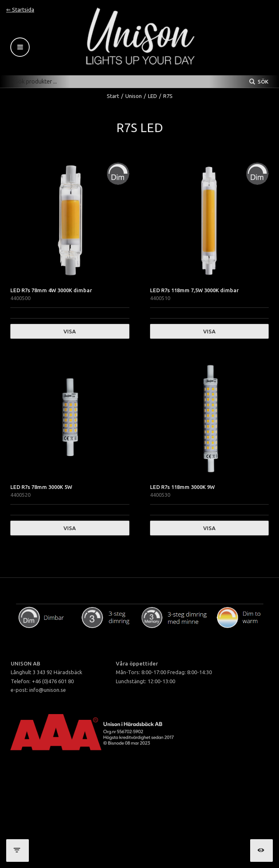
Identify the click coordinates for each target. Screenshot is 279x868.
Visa (70, 331)
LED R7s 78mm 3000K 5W (41, 487)
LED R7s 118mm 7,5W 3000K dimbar (194, 290)
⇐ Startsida (20, 9)
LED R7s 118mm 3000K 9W (182, 487)
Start (113, 96)
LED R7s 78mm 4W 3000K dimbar (51, 290)
